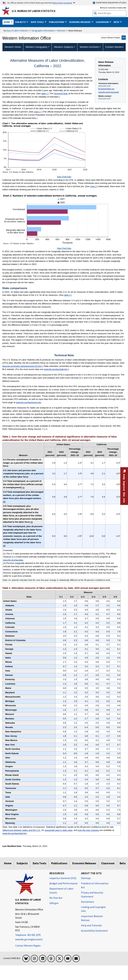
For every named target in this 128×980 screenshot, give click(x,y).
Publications (59, 863)
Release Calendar (108, 8)
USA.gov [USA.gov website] (54, 903)
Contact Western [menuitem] (114, 47)
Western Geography (37, 47)
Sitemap (86, 878)
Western (62, 31)
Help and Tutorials (91, 925)
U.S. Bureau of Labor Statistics (34, 11)
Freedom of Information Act (95, 885)
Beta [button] (117, 22)
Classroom (108, 863)
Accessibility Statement (94, 931)
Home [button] (7, 22)
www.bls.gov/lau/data (13, 560)
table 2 (67, 295)
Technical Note (61, 93)
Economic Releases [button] (80, 22)
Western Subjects (64, 47)
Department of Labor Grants (61, 891)
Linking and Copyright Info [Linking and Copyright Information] (93, 909)
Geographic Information (43, 31)
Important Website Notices (92, 918)
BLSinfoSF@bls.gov (106, 89)
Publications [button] (57, 22)
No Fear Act (56, 898)
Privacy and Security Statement (92, 894)
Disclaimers (88, 902)
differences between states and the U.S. (22, 830)
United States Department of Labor (109, 3)
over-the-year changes (88, 830)
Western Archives (89, 47)
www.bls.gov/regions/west (109, 92)
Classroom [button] (102, 22)
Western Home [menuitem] (13, 47)
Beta (123, 863)
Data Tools (39, 863)
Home (8, 863)
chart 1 (37, 112)
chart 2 (93, 186)
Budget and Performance (64, 883)
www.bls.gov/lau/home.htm (29, 402)
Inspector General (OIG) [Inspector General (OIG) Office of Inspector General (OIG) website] (63, 878)
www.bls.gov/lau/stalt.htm (56, 369)
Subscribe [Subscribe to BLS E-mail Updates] (122, 8)
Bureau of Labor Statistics (16, 31)
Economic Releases (84, 863)
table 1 (44, 93)
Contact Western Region (28, 946)
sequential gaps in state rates (59, 830)
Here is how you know (62, 3)
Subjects (22, 863)
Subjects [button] (21, 22)
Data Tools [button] (37, 22)
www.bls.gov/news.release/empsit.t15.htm (22, 366)
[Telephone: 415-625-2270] (30, 935)
